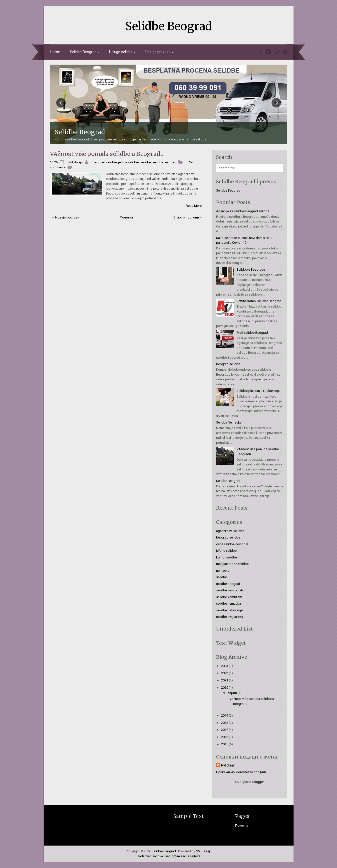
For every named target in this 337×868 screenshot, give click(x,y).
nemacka (223, 571)
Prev (61, 103)
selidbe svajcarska (230, 617)
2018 (225, 723)
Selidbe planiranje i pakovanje (258, 391)
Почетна (126, 217)
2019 (225, 715)
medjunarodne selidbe (232, 564)
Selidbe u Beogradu (251, 270)
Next (276, 103)
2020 (225, 688)
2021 (225, 680)
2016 (225, 737)
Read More (194, 206)
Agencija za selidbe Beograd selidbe (243, 211)
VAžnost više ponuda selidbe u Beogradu (107, 154)
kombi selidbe (226, 557)
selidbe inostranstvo (231, 590)
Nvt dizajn (228, 765)
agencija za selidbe (230, 531)
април (233, 693)
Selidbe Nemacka (229, 422)
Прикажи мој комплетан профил (241, 772)
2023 (225, 666)
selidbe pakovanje (229, 610)
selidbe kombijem (229, 597)
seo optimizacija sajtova (183, 856)
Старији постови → (188, 217)
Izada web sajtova (150, 856)
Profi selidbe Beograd (252, 333)
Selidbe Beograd (169, 26)
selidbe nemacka (228, 603)
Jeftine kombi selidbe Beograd (259, 301)
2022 (225, 673)
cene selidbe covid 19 (232, 544)
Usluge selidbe (121, 52)
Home (55, 52)
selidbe (146, 162)
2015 (225, 744)
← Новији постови (65, 217)
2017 (225, 730)
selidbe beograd (164, 162)
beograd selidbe (105, 162)
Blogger (258, 782)
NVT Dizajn (204, 851)
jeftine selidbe (128, 162)
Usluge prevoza (158, 52)
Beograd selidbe (228, 364)
